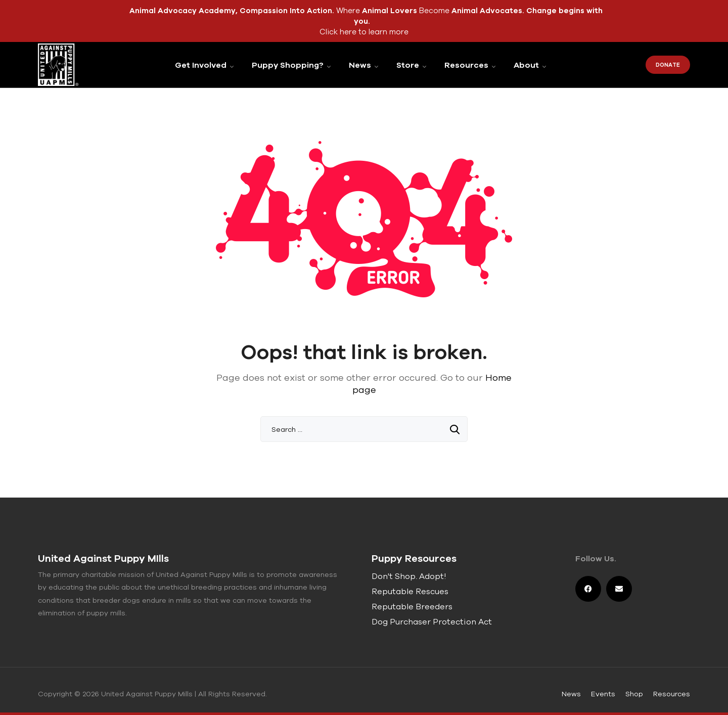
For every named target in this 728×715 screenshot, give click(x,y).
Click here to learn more (364, 32)
